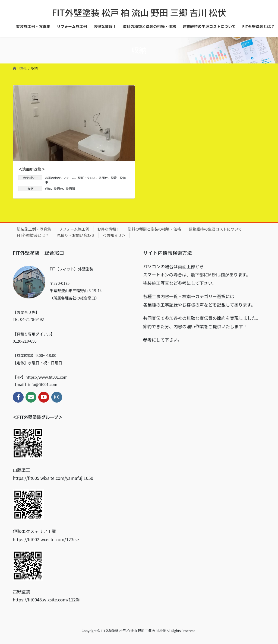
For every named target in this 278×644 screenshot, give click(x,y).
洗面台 (103, 178)
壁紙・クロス (87, 178)
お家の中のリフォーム (60, 178)
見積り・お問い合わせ (76, 235)
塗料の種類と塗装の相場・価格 (154, 229)
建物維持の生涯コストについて (216, 229)
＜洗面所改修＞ (32, 169)
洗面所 (70, 189)
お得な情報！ (109, 229)
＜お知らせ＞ (114, 235)
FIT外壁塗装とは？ (33, 235)
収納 (48, 189)
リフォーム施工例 (74, 229)
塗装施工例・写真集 (34, 229)
